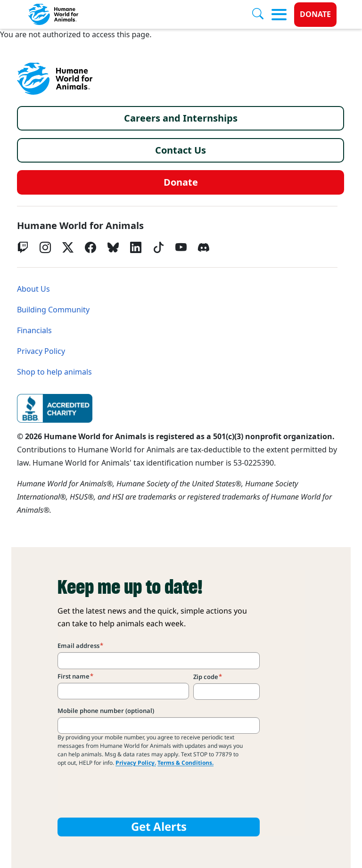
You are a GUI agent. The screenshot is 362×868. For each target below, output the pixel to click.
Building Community (53, 310)
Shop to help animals (54, 372)
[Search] (262, 15)
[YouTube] (181, 247)
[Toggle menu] (279, 15)
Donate (315, 14)
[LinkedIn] (136, 247)
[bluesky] (113, 247)
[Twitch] (23, 247)
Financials (34, 331)
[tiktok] (158, 247)
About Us (33, 289)
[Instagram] (45, 247)
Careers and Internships (181, 118)
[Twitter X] (68, 247)
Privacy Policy (41, 351)
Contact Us (181, 150)
